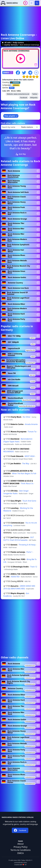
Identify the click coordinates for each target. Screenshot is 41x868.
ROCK (12, 88)
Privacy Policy (20, 847)
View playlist (11, 116)
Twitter (35, 94)
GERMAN (16, 85)
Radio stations (18, 43)
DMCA (20, 853)
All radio (6, 43)
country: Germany (11, 45)
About (20, 844)
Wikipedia (34, 98)
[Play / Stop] (25, 3)
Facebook (24, 98)
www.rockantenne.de (21, 94)
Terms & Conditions (21, 850)
